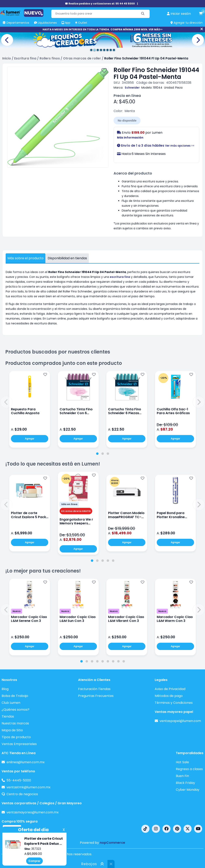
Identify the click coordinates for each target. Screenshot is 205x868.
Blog (5, 689)
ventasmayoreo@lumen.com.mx (33, 812)
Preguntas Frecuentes (96, 696)
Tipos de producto (16, 737)
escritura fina (120, 277)
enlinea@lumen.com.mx (26, 762)
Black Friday (185, 783)
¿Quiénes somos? (16, 710)
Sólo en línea (69, 504)
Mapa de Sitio (12, 730)
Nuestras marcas (15, 723)
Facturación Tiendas (94, 689)
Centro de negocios (22, 794)
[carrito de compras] (201, 14)
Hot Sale (182, 762)
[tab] (97, 454)
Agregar (30, 439)
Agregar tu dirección (187, 23)
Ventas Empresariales (19, 744)
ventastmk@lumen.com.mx (28, 787)
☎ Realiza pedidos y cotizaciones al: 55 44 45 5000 (100, 4)
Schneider (132, 88)
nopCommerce (112, 843)
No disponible (127, 121)
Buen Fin (182, 776)
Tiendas (8, 716)
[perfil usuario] (179, 14)
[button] (6, 402)
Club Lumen (11, 703)
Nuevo (17, 611)
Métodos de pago (169, 696)
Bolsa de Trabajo (15, 696)
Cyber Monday (188, 790)
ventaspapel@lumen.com (180, 721)
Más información (130, 138)
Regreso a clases (189, 769)
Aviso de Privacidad (170, 689)
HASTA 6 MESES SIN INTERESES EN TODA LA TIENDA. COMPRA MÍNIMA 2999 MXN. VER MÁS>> (102, 29)
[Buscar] (143, 14)
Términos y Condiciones (174, 703)
